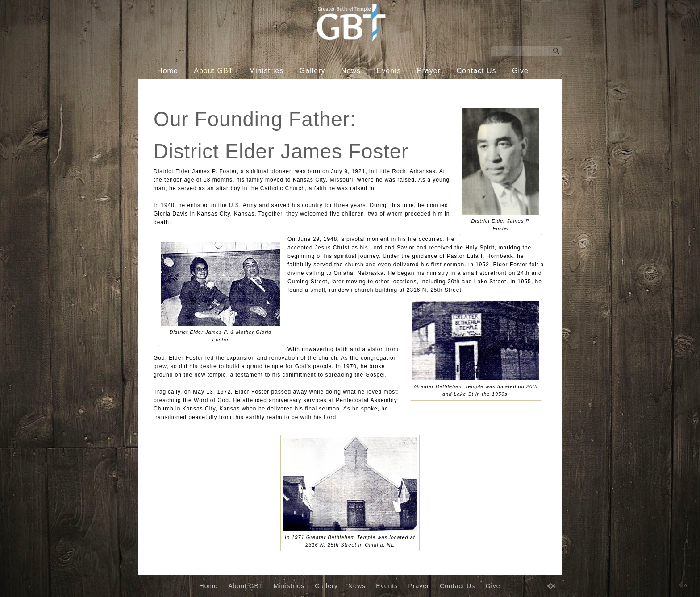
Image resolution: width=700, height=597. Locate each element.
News (351, 71)
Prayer (429, 71)
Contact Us (476, 71)
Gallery (312, 71)
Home (168, 71)
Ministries (267, 71)
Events (389, 71)
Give (520, 71)
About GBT (213, 71)
